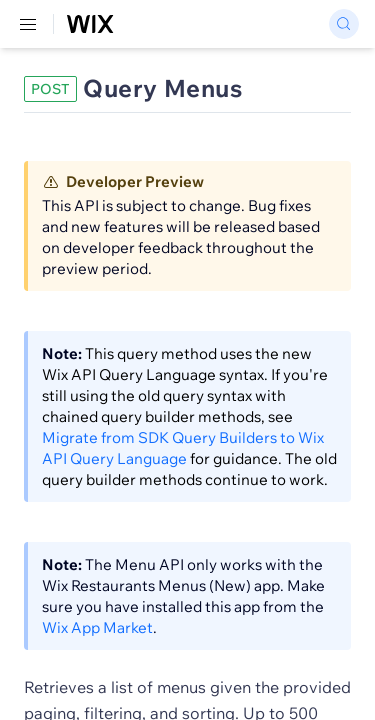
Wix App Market (97, 627)
